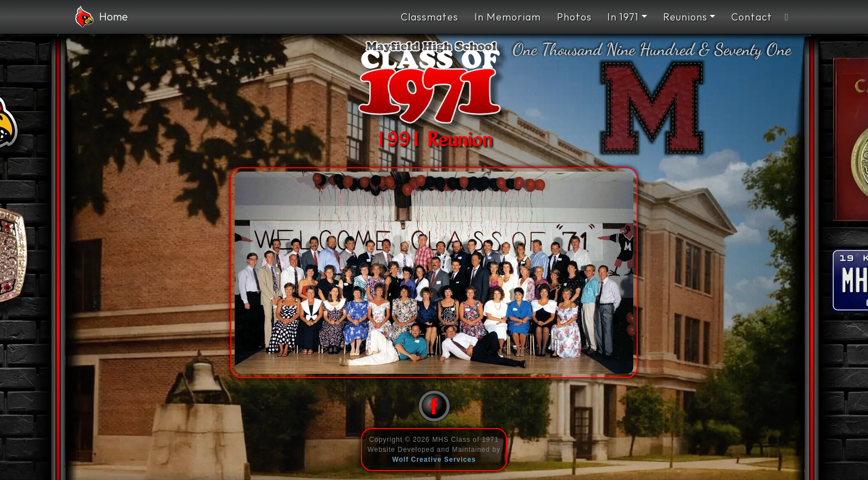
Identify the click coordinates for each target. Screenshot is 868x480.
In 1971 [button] (623, 17)
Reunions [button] (685, 17)
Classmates (430, 17)
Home (102, 17)
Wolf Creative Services (434, 460)
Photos (574, 17)
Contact (752, 17)
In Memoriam (508, 17)
